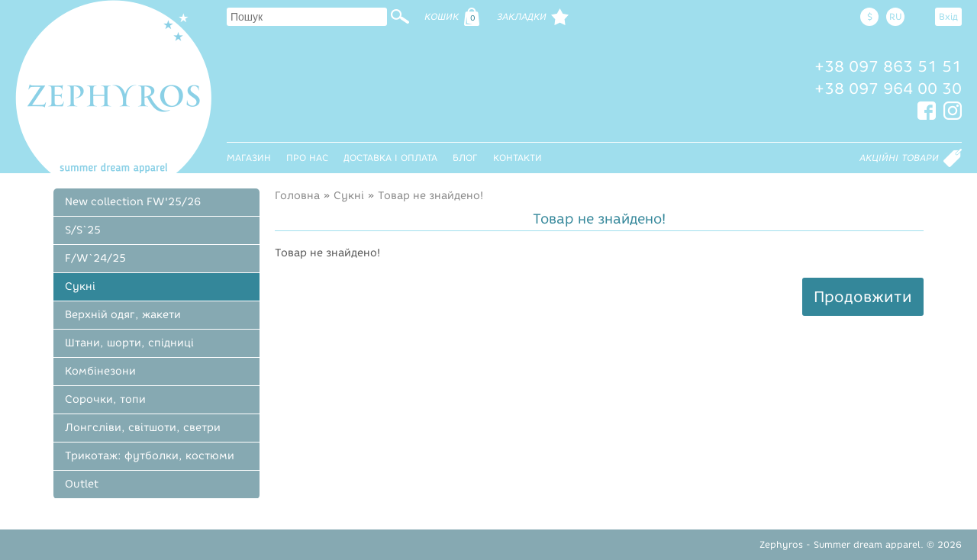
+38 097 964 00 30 (888, 89)
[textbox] (307, 17)
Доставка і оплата (390, 158)
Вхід (948, 16)
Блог (465, 158)
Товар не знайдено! (430, 196)
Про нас (307, 158)
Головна (297, 196)
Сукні (349, 196)
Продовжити (863, 297)
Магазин (249, 158)
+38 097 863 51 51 (888, 66)
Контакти (518, 158)
